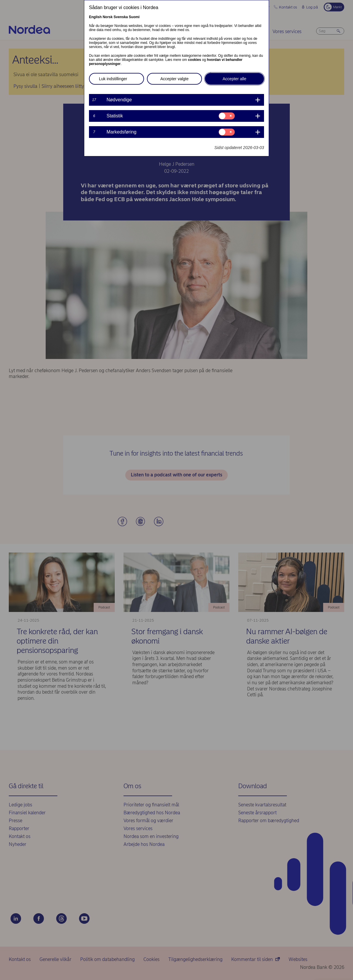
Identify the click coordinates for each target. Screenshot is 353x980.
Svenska (121, 17)
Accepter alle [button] (235, 79)
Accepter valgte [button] (175, 79)
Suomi (134, 17)
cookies (195, 60)
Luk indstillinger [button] (113, 79)
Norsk (108, 17)
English (95, 17)
